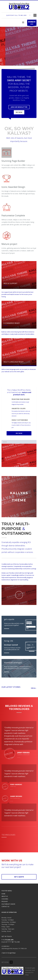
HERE (32, 23)
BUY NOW (19, 112)
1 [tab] (14, 464)
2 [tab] (19, 464)
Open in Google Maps (9, 953)
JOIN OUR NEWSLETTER (19, 107)
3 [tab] (24, 464)
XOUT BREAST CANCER (8, 904)
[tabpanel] (19, 46)
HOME (3, 894)
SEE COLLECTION (24, 60)
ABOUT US (5, 896)
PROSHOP (5, 901)
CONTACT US (5, 906)
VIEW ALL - (34, 688)
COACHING (5, 899)
